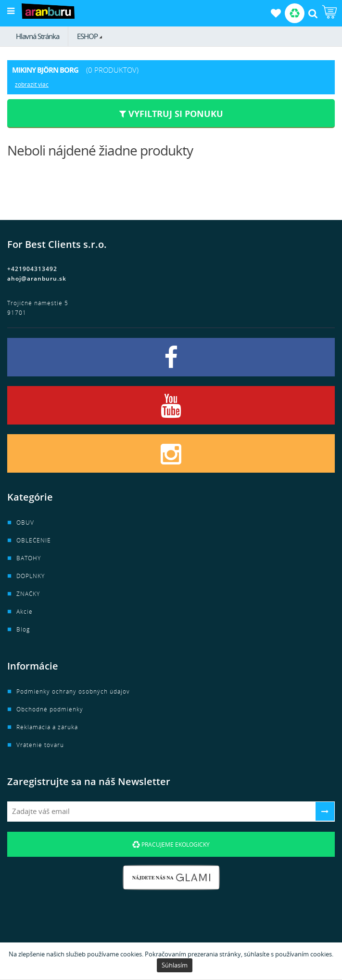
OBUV (25, 522)
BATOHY (29, 558)
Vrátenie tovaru (40, 745)
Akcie (25, 612)
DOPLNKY (31, 576)
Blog (23, 629)
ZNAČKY (28, 594)
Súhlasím (175, 965)
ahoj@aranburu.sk (37, 278)
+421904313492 (32, 269)
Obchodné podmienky (50, 709)
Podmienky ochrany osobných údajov (73, 691)
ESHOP (87, 36)
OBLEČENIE (34, 540)
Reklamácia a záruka (47, 727)
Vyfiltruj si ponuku (171, 114)
